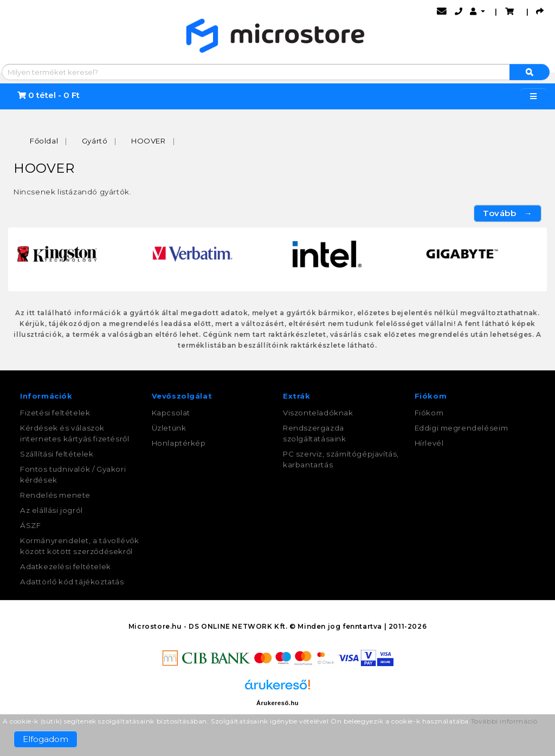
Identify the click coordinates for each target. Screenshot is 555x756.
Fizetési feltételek (55, 413)
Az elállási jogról (51, 510)
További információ (504, 721)
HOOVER (149, 141)
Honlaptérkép (179, 443)
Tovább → (508, 213)
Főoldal (44, 141)
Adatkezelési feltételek (66, 566)
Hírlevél (429, 443)
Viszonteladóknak (318, 413)
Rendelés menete (55, 495)
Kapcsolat (171, 413)
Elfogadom (46, 739)
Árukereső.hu (277, 703)
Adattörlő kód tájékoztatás (72, 582)
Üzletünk (169, 428)
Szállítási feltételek (57, 454)
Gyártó (95, 141)
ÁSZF (30, 525)
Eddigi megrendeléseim (462, 428)
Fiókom (429, 413)
